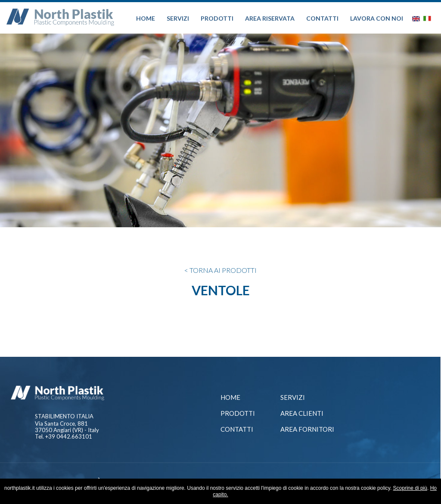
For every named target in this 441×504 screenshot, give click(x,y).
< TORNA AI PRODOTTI (220, 270)
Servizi (293, 397)
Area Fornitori (307, 429)
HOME (146, 18)
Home (230, 397)
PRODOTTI (217, 18)
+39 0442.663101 (69, 436)
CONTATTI (322, 18)
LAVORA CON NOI (377, 18)
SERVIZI (178, 18)
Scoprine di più (410, 488)
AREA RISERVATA (270, 18)
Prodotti (238, 413)
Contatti (237, 429)
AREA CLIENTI (302, 413)
